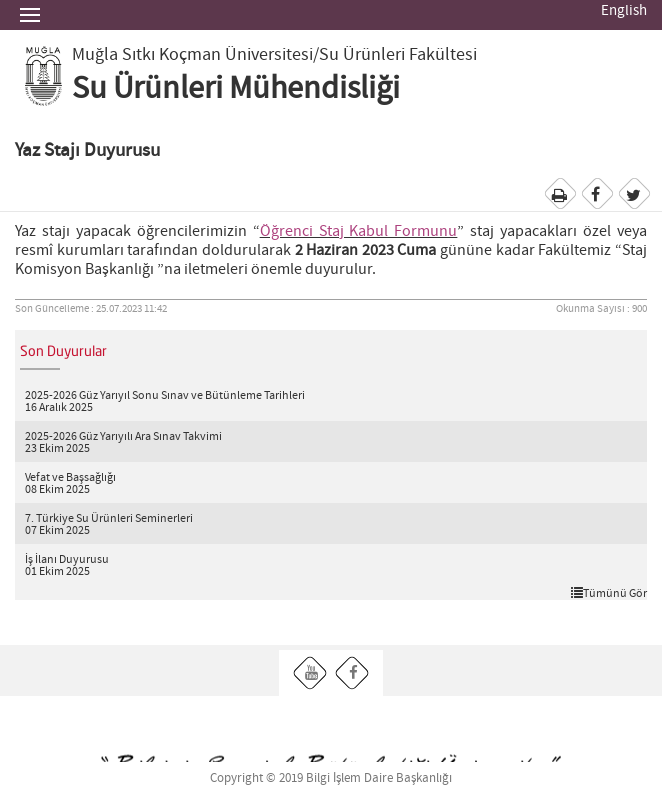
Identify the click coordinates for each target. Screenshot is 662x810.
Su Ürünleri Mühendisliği (236, 89)
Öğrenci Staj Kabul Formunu (359, 231)
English (624, 11)
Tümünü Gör (609, 593)
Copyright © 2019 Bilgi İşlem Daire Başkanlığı (331, 778)
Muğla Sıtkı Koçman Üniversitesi (192, 55)
